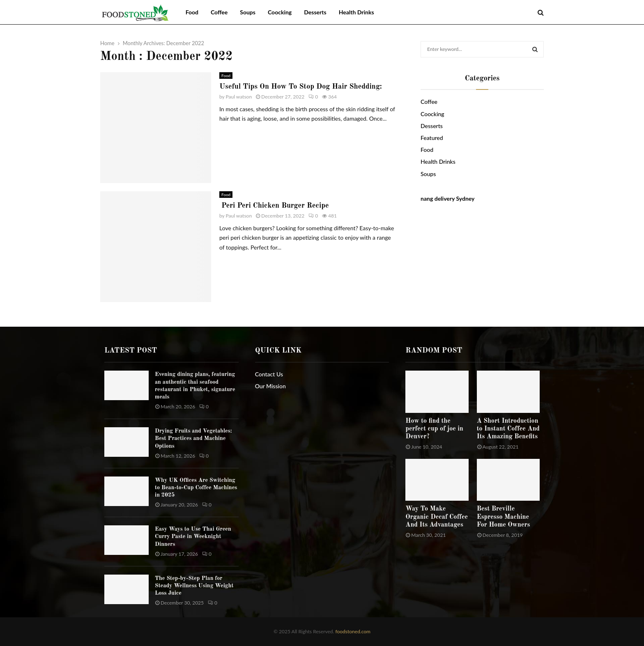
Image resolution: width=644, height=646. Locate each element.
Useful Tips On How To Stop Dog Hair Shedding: (301, 87)
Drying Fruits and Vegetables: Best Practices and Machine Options (193, 438)
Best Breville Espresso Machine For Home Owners (504, 517)
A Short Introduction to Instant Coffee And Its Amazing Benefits (508, 429)
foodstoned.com (352, 631)
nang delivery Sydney (447, 198)
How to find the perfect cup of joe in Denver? (434, 429)
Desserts (315, 12)
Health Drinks (356, 12)
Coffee (219, 12)
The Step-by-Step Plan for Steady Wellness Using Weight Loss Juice (194, 586)
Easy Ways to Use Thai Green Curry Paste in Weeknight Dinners (193, 536)
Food (192, 12)
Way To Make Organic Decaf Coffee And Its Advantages (437, 517)
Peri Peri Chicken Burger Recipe (274, 206)
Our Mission (270, 386)
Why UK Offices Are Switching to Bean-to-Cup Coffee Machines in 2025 (196, 488)
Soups (248, 12)
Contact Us (269, 374)
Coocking (280, 12)
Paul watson (239, 97)
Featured (432, 138)
